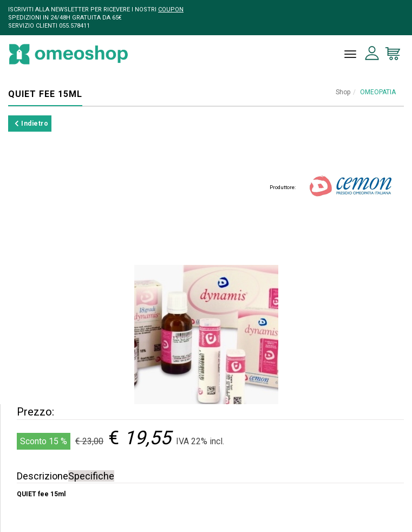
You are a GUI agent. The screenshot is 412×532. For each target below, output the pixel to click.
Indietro (31, 124)
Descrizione (42, 476)
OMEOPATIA (378, 92)
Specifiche (91, 476)
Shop (343, 92)
